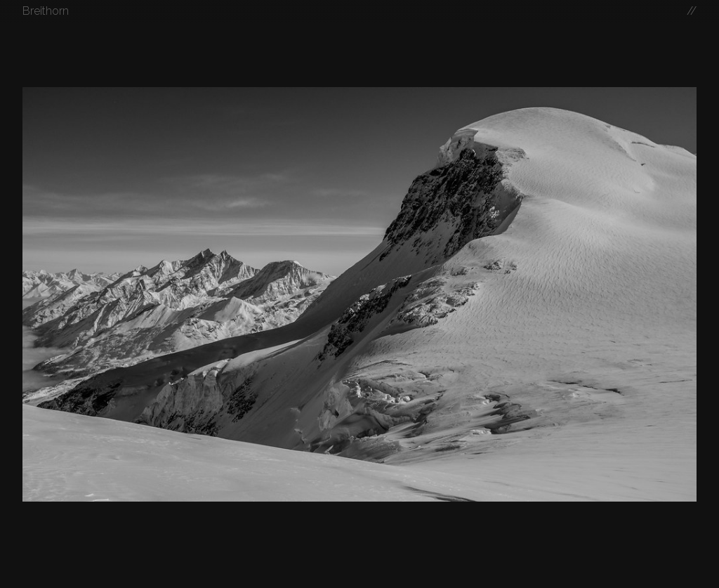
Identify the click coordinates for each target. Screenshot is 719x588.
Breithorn (46, 11)
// (692, 11)
